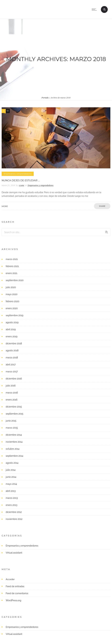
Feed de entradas (15, 586)
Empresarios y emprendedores (22, 546)
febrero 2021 (12, 266)
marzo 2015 (12, 428)
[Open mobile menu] (95, 9)
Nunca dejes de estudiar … (21, 180)
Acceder (10, 579)
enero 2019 (12, 336)
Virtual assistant (14, 553)
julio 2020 (11, 287)
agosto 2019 (12, 322)
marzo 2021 (12, 259)
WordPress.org (13, 600)
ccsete (22, 185)
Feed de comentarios (17, 593)
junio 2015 (11, 421)
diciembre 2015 (14, 407)
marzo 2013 (12, 498)
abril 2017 (11, 365)
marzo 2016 (12, 393)
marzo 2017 (12, 372)
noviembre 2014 (14, 442)
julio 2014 (11, 470)
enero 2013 (12, 505)
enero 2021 (11, 273)
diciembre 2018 (14, 343)
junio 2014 (11, 477)
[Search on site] (56, 232)
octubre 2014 (13, 449)
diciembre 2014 (14, 435)
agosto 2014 (12, 463)
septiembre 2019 (15, 315)
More (5, 206)
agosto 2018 (12, 351)
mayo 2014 (11, 484)
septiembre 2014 (14, 456)
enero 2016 (12, 400)
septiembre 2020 (15, 280)
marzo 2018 (12, 358)
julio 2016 (11, 386)
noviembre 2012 (14, 519)
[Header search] (104, 10)
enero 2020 (12, 308)
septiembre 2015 (14, 414)
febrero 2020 (12, 301)
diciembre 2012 (14, 512)
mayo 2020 (12, 294)
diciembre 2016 (14, 379)
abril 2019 (11, 329)
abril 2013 (11, 491)
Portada (45, 98)
